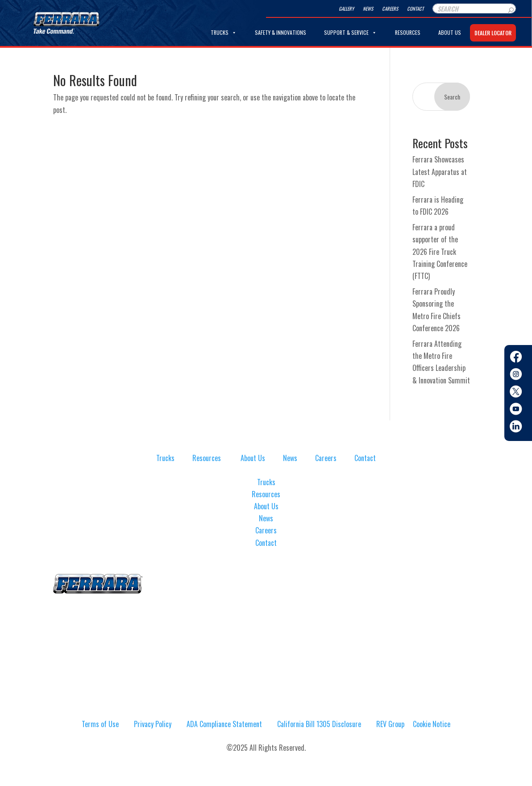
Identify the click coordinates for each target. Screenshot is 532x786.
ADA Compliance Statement (224, 724)
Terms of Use (100, 724)
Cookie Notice (432, 724)
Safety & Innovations (281, 32)
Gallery (346, 8)
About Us (450, 32)
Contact (415, 8)
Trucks (224, 33)
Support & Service (350, 33)
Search (452, 97)
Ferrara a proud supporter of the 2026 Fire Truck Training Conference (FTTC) (440, 252)
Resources (408, 32)
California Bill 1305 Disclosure (319, 724)
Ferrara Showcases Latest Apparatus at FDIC (440, 171)
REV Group (390, 724)
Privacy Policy (153, 724)
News (368, 8)
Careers (390, 8)
